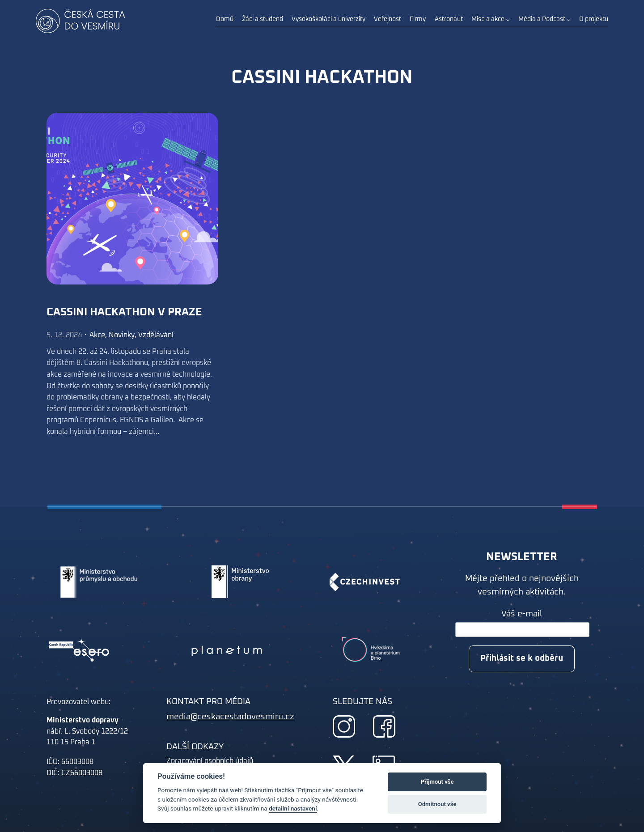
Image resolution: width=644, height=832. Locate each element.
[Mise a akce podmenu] (508, 20)
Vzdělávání (156, 335)
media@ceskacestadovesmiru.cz (230, 717)
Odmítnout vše (437, 804)
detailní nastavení (293, 808)
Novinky (122, 335)
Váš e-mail (522, 614)
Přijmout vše (437, 782)
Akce (97, 335)
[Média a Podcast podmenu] (568, 20)
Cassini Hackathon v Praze (124, 312)
